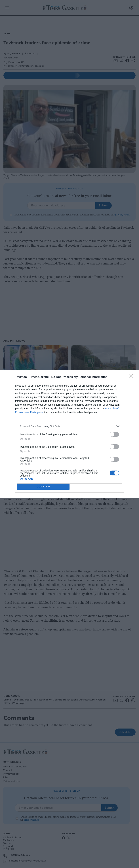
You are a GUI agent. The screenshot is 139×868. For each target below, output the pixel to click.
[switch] (114, 434)
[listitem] (69, 426)
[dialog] (69, 434)
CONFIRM (43, 487)
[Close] (132, 377)
